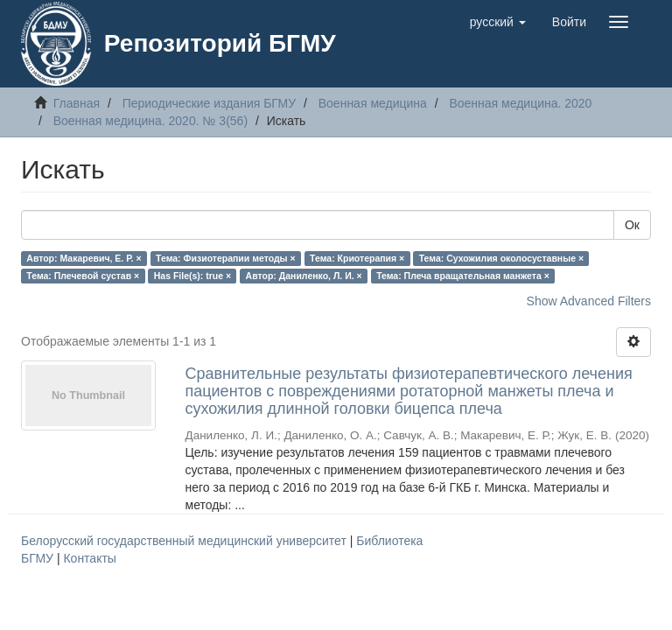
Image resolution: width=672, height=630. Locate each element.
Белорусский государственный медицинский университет (185, 541)
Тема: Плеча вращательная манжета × (463, 276)
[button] (498, 22)
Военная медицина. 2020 (520, 103)
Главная (77, 103)
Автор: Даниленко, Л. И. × (304, 276)
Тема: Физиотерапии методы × (226, 258)
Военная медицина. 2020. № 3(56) (150, 121)
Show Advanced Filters (589, 301)
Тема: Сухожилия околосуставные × (501, 258)
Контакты (89, 558)
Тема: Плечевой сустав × (83, 276)
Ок (632, 225)
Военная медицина (373, 103)
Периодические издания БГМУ (210, 103)
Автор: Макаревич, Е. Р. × (84, 258)
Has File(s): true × (192, 276)
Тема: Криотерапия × (357, 258)
